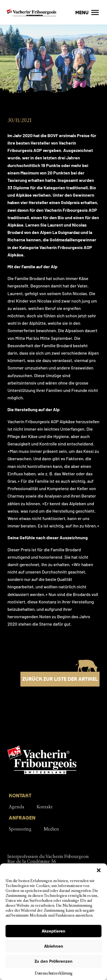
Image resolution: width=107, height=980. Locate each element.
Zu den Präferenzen (54, 961)
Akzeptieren (54, 931)
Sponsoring (20, 829)
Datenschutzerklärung (54, 973)
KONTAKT (20, 796)
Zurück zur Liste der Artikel (60, 679)
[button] (99, 870)
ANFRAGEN (22, 818)
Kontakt (45, 807)
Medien (51, 829)
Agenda (17, 807)
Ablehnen (54, 946)
